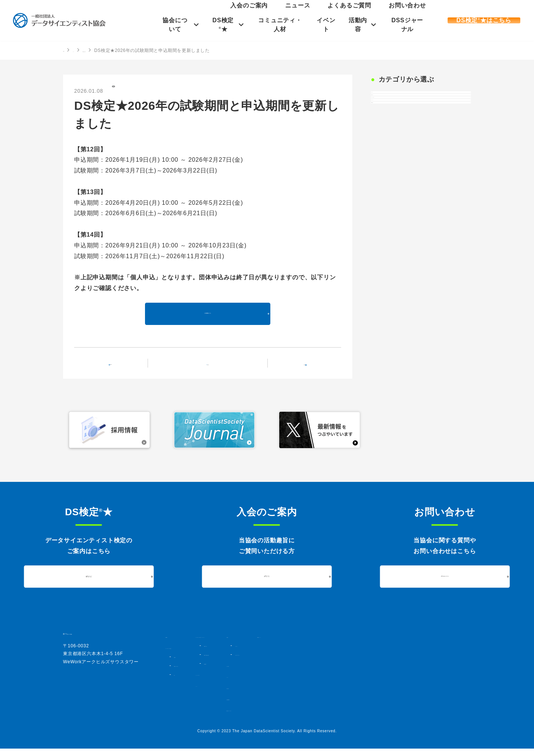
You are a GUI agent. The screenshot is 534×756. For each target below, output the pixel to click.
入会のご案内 (320, 13)
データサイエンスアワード (384, 662)
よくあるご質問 (381, 13)
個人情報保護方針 (368, 706)
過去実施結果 (275, 677)
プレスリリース (397, 139)
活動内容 (360, 25)
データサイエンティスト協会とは (201, 655)
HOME (70, 50)
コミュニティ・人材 (279, 25)
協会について (171, 25)
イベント (327, 25)
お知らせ (388, 120)
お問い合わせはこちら (445, 584)
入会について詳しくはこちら (267, 584)
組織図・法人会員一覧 (195, 673)
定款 (178, 682)
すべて (385, 100)
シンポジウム (371, 653)
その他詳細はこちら (207, 320)
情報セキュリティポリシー (378, 717)
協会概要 (182, 664)
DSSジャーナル (411, 25)
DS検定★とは (276, 660)
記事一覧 (212, 370)
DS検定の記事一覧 (132, 50)
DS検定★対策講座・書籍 (287, 668)
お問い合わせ (417, 13)
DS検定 (125, 90)
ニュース (349, 13)
